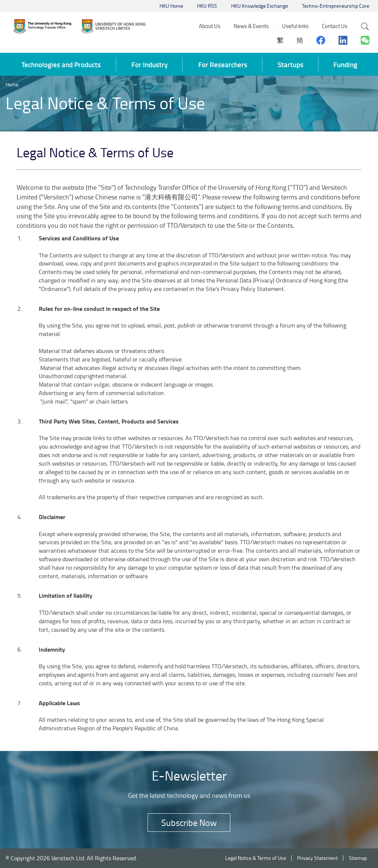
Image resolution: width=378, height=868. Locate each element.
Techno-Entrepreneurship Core (336, 6)
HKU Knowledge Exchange (260, 6)
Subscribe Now (189, 822)
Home (12, 84)
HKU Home (171, 6)
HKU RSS (207, 6)
